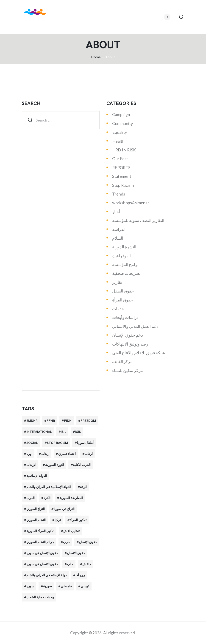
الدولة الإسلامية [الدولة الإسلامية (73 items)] (37, 476)
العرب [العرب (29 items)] (31, 498)
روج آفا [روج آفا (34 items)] (80, 575)
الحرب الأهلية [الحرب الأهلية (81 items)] (82, 465)
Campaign (121, 114)
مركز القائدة (122, 361)
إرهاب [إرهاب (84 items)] (45, 454)
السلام (118, 238)
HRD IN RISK (124, 150)
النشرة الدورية (124, 247)
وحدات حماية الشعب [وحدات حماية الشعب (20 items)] (40, 597)
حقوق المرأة (122, 300)
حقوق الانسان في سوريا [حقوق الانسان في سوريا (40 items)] (42, 564)
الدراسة (119, 229)
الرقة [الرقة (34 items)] (84, 487)
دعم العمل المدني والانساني (135, 326)
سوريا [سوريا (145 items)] (30, 586)
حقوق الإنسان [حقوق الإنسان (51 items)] (88, 542)
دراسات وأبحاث (125, 317)
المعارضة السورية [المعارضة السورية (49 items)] (71, 498)
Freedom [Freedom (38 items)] (88, 421)
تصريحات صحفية (126, 273)
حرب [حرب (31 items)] (67, 542)
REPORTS (121, 167)
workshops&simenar (131, 203)
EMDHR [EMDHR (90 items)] (32, 421)
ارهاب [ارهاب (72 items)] (89, 454)
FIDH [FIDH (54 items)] (68, 421)
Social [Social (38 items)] (32, 443)
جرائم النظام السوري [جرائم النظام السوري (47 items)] (40, 542)
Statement (122, 176)
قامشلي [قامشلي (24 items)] (66, 586)
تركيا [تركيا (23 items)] (58, 520)
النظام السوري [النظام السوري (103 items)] (36, 520)
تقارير (117, 282)
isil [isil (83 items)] (64, 432)
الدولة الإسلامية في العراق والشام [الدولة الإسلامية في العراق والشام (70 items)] (49, 487)
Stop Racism (123, 185)
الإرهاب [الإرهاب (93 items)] (31, 465)
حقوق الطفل (123, 291)
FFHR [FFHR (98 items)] (51, 421)
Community (122, 123)
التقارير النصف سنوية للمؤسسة (138, 220)
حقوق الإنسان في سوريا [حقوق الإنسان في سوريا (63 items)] (42, 553)
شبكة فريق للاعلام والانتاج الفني (139, 353)
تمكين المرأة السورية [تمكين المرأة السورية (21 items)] (40, 531)
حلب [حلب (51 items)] (70, 564)
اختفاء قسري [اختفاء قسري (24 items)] (67, 454)
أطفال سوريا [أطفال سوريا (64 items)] (85, 443)
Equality (120, 132)
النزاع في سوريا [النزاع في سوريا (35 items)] (64, 509)
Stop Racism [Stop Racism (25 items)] (57, 443)
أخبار (116, 212)
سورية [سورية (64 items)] (47, 586)
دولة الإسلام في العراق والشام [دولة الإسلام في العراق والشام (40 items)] (46, 575)
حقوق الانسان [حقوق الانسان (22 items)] (76, 553)
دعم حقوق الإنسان (128, 335)
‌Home (96, 57)
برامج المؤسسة (125, 264)
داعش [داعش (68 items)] (86, 564)
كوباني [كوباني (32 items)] (85, 586)
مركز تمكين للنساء (128, 370)
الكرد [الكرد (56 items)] (47, 498)
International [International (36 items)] (39, 432)
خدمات (118, 309)
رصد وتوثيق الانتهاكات (130, 344)
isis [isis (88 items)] (78, 432)
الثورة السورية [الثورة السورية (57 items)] (55, 465)
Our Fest (120, 159)
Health (118, 141)
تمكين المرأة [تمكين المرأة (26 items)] (78, 520)
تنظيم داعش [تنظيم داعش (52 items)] (71, 531)
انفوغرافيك (121, 256)
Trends (119, 194)
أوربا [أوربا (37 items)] (29, 454)
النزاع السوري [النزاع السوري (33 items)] (36, 509)
